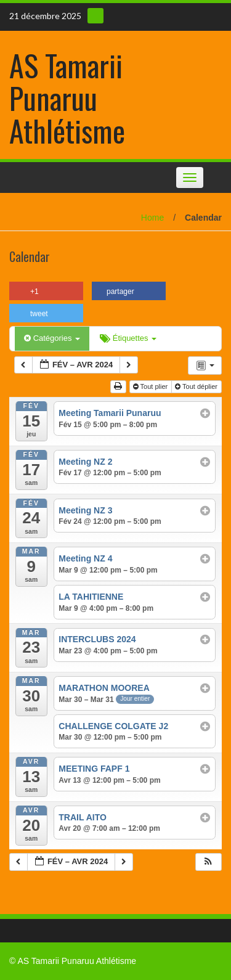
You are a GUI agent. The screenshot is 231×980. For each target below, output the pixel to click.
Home (152, 218)
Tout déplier (197, 386)
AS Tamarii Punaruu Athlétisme (67, 98)
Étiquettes (128, 338)
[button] (208, 862)
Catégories (52, 338)
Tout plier (152, 386)
